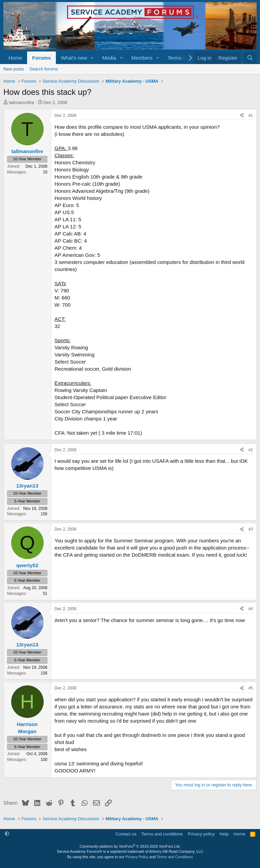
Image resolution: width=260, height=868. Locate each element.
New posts (14, 69)
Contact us (126, 834)
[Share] (242, 116)
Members (142, 58)
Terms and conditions (162, 834)
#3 (251, 529)
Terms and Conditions (175, 857)
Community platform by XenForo (130, 846)
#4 (251, 609)
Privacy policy (201, 834)
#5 (251, 688)
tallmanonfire (22, 102)
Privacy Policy (137, 857)
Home (15, 58)
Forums (41, 58)
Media (109, 58)
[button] (92, 58)
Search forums (44, 69)
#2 (251, 450)
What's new (74, 58)
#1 (251, 116)
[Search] (250, 58)
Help (224, 834)
